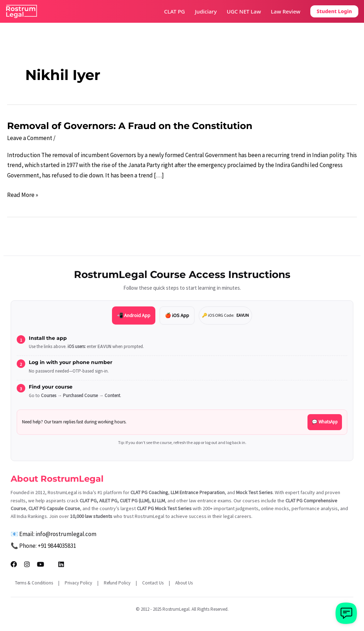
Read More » (23, 195)
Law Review (286, 12)
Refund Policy (117, 583)
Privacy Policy (78, 583)
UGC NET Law (244, 12)
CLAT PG (175, 12)
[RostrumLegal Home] (22, 11)
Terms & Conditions (34, 583)
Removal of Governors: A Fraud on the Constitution (130, 126)
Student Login (334, 11)
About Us (184, 583)
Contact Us (153, 583)
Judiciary (206, 12)
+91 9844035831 (57, 546)
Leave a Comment (30, 138)
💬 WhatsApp (325, 422)
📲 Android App (134, 315)
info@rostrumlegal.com (66, 534)
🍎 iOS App (177, 315)
